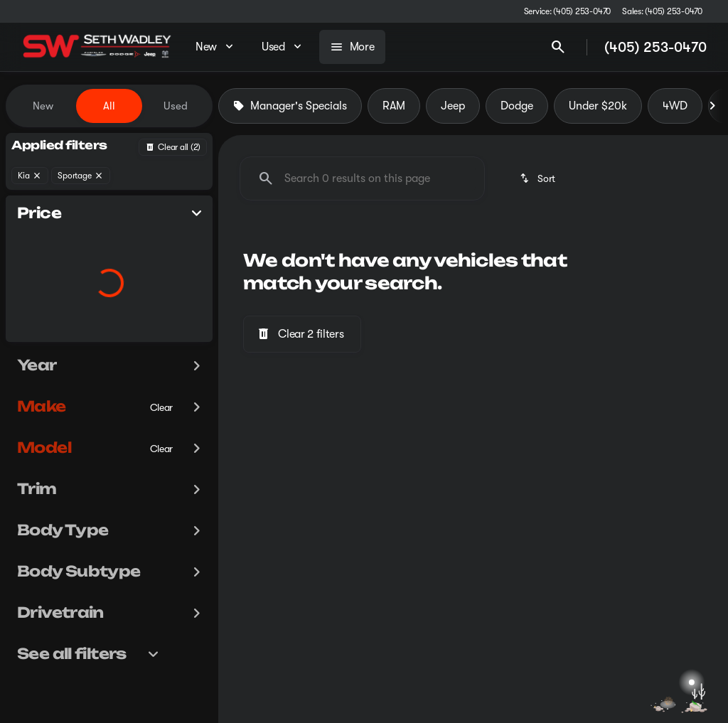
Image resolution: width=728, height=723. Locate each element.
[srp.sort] (539, 178)
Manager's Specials (290, 106)
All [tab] (109, 106)
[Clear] (162, 436)
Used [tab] (176, 106)
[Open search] (558, 47)
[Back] (173, 147)
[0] (45, 339)
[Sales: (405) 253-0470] (662, 11)
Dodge (517, 106)
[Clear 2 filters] (302, 334)
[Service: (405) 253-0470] (567, 11)
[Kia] (30, 176)
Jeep (453, 106)
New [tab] (43, 106)
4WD (675, 106)
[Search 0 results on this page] (362, 178)
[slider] (32, 266)
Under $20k (598, 106)
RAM (394, 106)
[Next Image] (712, 106)
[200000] (163, 339)
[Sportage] (81, 176)
